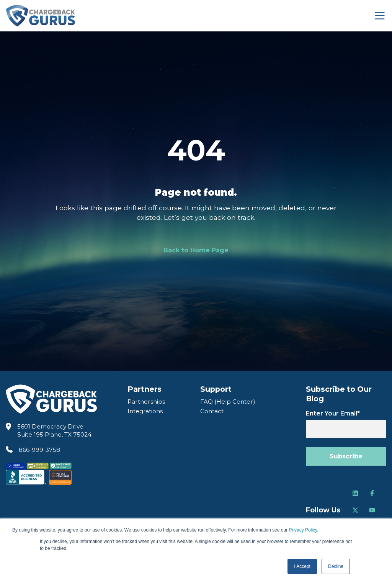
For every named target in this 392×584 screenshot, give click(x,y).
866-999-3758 (39, 450)
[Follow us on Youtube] (372, 510)
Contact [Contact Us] (212, 411)
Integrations (145, 411)
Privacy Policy (303, 530)
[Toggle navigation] (380, 16)
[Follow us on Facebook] (372, 493)
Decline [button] (336, 566)
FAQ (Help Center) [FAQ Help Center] (228, 402)
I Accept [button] (302, 566)
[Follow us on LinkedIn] (355, 493)
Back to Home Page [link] (196, 250)
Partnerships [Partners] (146, 402)
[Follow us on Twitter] (355, 510)
